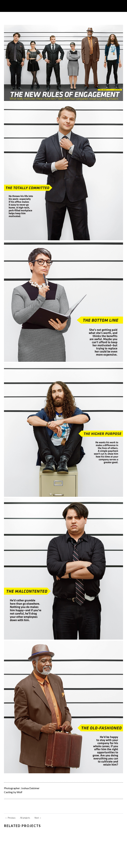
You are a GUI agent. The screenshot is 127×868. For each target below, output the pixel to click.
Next (38, 818)
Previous (10, 818)
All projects (25, 818)
